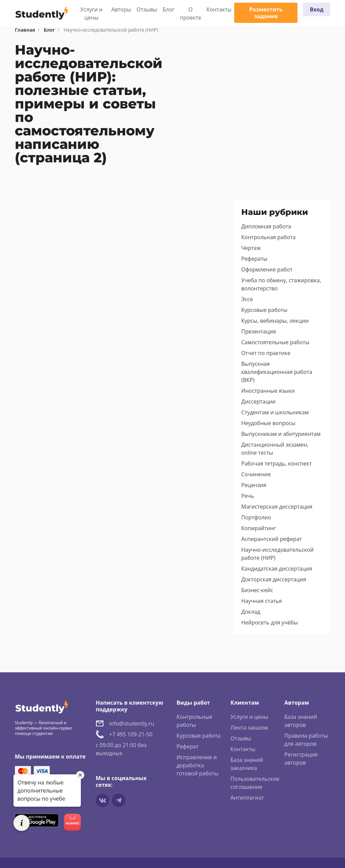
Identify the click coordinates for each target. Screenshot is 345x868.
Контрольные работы (194, 721)
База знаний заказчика (247, 764)
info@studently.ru (132, 724)
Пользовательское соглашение (255, 783)
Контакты (219, 9)
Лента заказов (249, 728)
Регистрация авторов (301, 759)
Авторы (121, 9)
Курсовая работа (198, 736)
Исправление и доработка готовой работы (197, 765)
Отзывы (147, 9)
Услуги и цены (91, 13)
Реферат (187, 746)
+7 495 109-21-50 (131, 734)
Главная (25, 30)
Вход (317, 9)
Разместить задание (266, 13)
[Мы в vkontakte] (102, 800)
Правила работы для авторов (306, 740)
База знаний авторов (301, 721)
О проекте (191, 13)
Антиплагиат (247, 798)
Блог (169, 9)
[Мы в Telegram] (119, 800)
